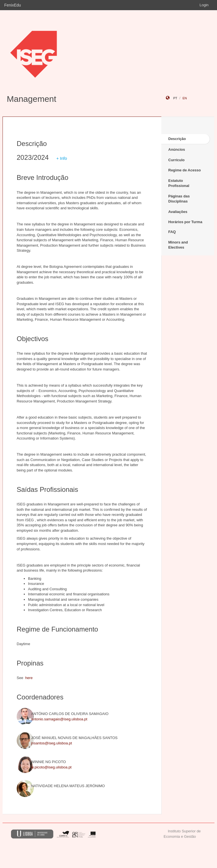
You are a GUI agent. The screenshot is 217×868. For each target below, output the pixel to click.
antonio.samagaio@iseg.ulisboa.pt (59, 719)
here (29, 678)
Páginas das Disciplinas (179, 199)
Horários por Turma (185, 222)
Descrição (177, 139)
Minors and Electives (178, 245)
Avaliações (178, 212)
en (185, 98)
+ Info (62, 158)
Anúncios (177, 149)
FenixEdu (13, 5)
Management (32, 99)
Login (204, 5)
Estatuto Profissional (179, 183)
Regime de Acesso (185, 170)
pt (175, 98)
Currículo (177, 160)
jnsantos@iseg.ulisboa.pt (52, 743)
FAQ (172, 232)
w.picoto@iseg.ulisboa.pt (51, 767)
